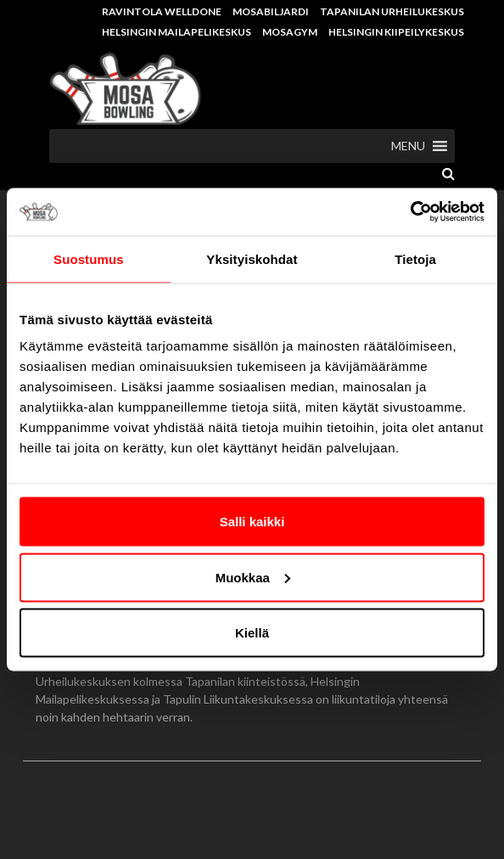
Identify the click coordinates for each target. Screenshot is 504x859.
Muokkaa (253, 577)
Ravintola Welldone (162, 11)
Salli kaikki (252, 522)
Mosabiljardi (271, 11)
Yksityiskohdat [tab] (252, 258)
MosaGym (290, 32)
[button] (408, 146)
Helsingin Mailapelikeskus (176, 32)
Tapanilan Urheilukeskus (392, 11)
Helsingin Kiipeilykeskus (396, 32)
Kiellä (252, 633)
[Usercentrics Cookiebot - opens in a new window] (410, 212)
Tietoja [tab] (415, 258)
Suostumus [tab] (89, 258)
